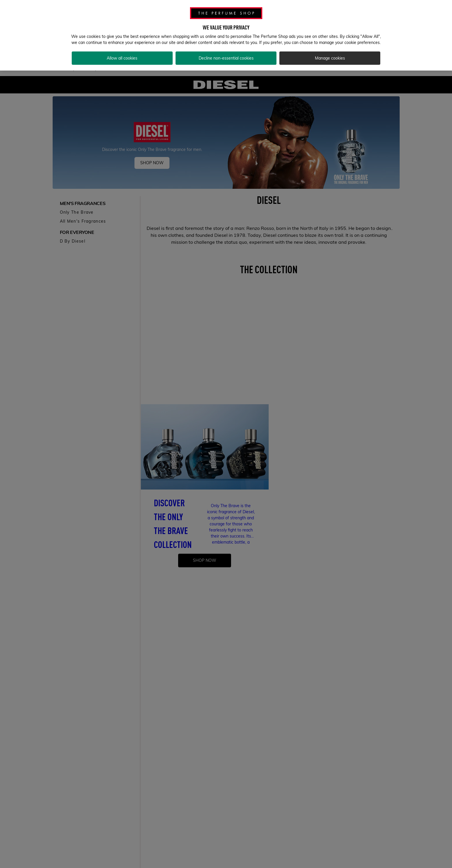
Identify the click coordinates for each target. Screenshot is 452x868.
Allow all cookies (122, 58)
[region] (226, 35)
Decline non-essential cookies (226, 58)
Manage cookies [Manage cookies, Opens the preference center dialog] (330, 58)
